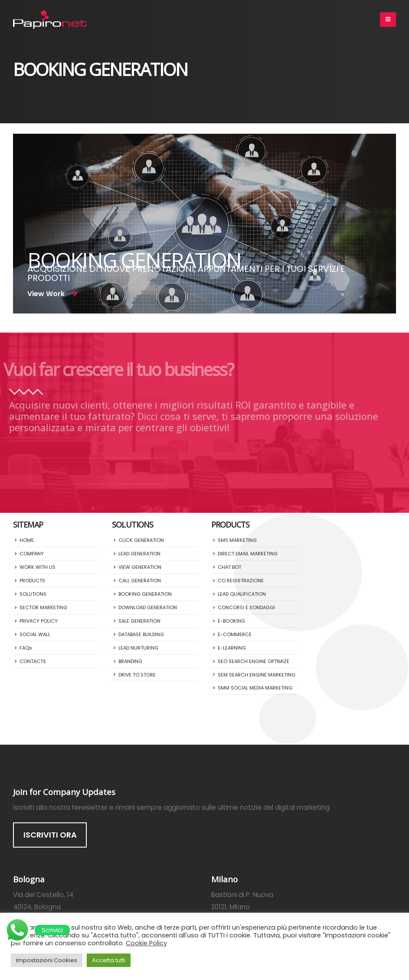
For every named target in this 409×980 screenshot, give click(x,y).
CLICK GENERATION (141, 540)
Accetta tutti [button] (109, 960)
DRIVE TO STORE (137, 675)
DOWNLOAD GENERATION (148, 607)
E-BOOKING (231, 621)
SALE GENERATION (139, 621)
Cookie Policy (146, 943)
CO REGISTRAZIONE (241, 581)
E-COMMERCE (235, 634)
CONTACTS (33, 661)
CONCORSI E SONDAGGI (246, 607)
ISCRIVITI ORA (50, 835)
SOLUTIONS (33, 594)
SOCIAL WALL (35, 634)
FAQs (26, 648)
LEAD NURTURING (138, 648)
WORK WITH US (38, 567)
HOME (27, 540)
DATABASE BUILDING (141, 634)
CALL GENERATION (140, 581)
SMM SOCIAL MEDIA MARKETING (255, 688)
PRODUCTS (32, 581)
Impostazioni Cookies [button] (47, 960)
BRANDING (130, 661)
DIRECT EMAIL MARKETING (248, 554)
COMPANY (32, 554)
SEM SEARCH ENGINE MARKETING (257, 675)
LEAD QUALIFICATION (242, 594)
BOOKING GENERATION (145, 594)
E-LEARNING (232, 648)
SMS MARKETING (237, 540)
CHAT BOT (229, 567)
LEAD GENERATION (139, 554)
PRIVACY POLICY (39, 621)
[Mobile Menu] (388, 20)
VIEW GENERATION (140, 567)
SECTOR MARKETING (43, 607)
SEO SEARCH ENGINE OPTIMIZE (254, 661)
